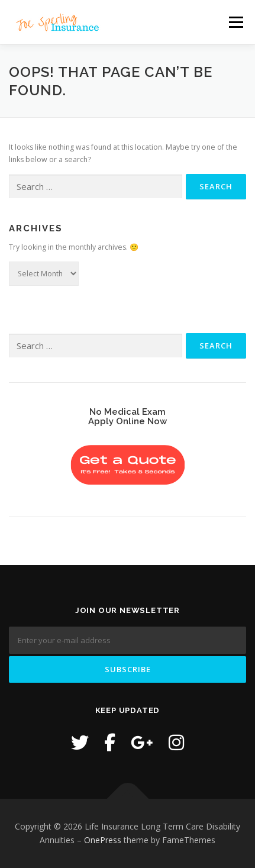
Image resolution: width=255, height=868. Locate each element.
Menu (235, 22)
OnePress (103, 840)
